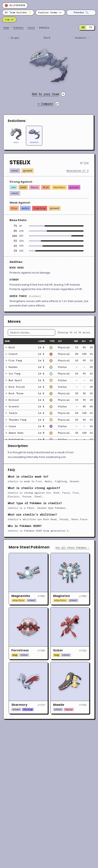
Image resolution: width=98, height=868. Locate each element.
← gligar (13, 38)
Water (25, 208)
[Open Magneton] (70, 579)
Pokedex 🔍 (81, 12)
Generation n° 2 (77, 171)
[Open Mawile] (70, 688)
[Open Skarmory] (28, 688)
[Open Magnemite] (28, 579)
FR (91, 27)
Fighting (40, 208)
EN (83, 27)
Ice (13, 187)
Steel (31, 28)
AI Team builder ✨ (18, 12)
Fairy (34, 187)
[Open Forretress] (28, 633)
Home (6, 28)
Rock (23, 187)
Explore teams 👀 (50, 12)
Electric (59, 187)
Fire (46, 187)
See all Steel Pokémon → (72, 548)
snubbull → (82, 38)
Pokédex (18, 28)
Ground (28, 171)
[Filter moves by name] (32, 332)
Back (47, 38)
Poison (74, 187)
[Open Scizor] (70, 633)
